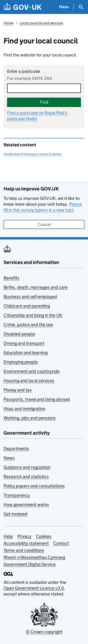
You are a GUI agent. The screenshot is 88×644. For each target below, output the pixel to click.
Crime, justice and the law (28, 325)
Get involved (15, 514)
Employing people (21, 362)
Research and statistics (26, 477)
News (9, 458)
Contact (61, 543)
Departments (16, 449)
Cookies (44, 536)
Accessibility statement (26, 543)
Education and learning (26, 353)
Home (8, 23)
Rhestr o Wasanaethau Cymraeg (34, 557)
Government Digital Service (30, 564)
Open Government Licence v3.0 (34, 588)
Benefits (11, 278)
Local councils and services (41, 23)
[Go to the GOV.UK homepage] (23, 7)
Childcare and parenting (27, 306)
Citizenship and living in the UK (33, 315)
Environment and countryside (32, 371)
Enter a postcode (24, 71)
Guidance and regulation (27, 467)
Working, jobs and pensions (30, 418)
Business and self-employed (30, 297)
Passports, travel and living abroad (37, 399)
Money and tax (18, 390)
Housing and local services (29, 381)
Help (8, 536)
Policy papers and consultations (34, 486)
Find (44, 102)
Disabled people (19, 334)
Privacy (24, 536)
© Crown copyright (44, 632)
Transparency (17, 495)
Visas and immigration (24, 409)
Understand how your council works (32, 154)
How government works (26, 505)
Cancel (44, 224)
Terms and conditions (24, 550)
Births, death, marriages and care (36, 287)
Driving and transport (24, 343)
